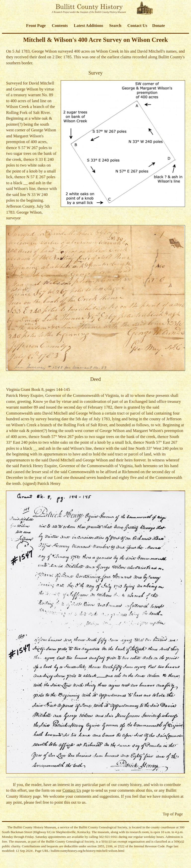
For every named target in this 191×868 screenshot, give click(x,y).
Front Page (36, 26)
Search (115, 26)
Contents (60, 26)
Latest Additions (89, 26)
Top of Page (173, 814)
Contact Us (137, 26)
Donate (159, 26)
